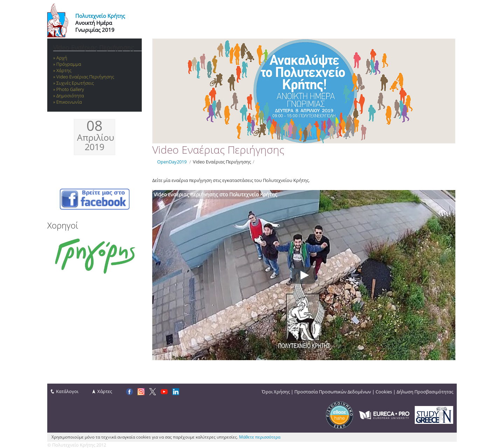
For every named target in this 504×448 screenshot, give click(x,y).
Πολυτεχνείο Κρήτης (100, 16)
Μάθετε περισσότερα (260, 437)
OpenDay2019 (172, 162)
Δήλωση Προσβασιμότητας (425, 392)
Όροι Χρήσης (276, 392)
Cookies (384, 392)
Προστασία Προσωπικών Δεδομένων (333, 392)
